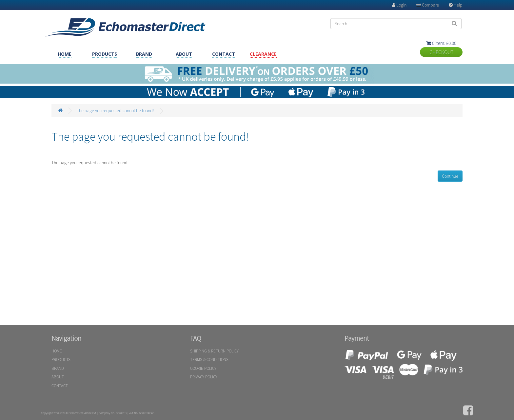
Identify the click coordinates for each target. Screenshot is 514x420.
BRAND (144, 54)
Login (399, 5)
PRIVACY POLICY (204, 377)
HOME (65, 54)
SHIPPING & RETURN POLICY (214, 351)
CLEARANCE (263, 54)
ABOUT (184, 54)
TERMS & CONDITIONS (209, 360)
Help (456, 5)
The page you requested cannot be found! (115, 110)
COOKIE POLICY (203, 368)
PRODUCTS (105, 54)
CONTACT (224, 54)
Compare (428, 5)
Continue (450, 176)
